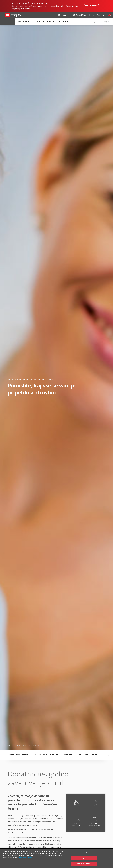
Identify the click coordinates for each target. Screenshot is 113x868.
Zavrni (84, 861)
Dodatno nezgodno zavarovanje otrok (26, 745)
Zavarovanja (24, 22)
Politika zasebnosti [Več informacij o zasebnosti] (25, 860)
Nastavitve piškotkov (84, 856)
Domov (9, 745)
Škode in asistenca (45, 22)
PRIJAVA (107, 22)
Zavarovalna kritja (18, 754)
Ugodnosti (65, 22)
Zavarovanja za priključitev (93, 754)
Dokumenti (69, 754)
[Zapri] (110, 860)
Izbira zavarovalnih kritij (46, 754)
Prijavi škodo (91, 6)
